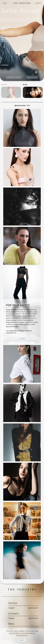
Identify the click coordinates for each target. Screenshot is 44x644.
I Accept (22, 339)
